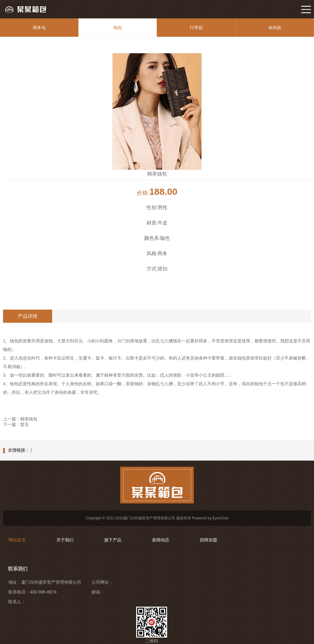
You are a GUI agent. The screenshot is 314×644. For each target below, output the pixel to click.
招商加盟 (209, 540)
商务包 (39, 28)
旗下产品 (113, 540)
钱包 (118, 28)
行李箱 (196, 28)
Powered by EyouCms (210, 518)
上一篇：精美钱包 (20, 419)
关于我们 (65, 540)
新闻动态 (161, 540)
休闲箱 (275, 28)
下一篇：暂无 (16, 424)
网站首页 (17, 540)
